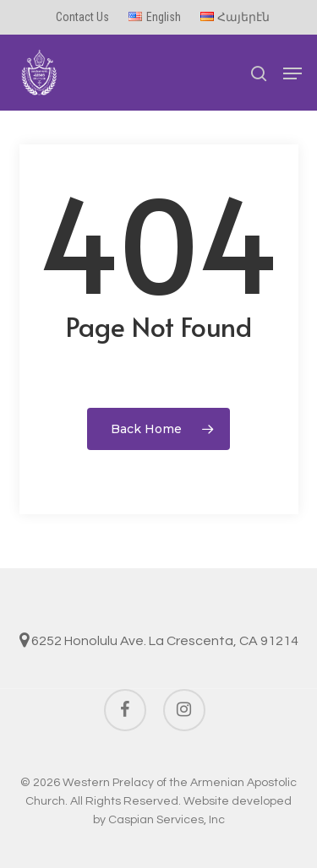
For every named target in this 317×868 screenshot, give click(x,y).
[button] (292, 73)
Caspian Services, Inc (167, 820)
